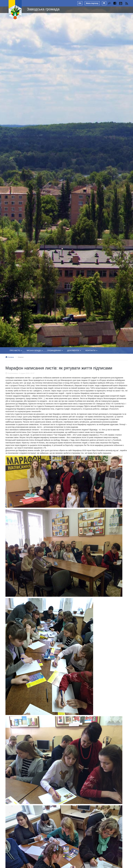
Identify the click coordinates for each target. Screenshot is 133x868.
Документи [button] (74, 350)
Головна (10, 357)
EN (80, 3)
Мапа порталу (92, 3)
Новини (21, 357)
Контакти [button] (91, 350)
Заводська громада (43, 9)
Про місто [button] (16, 350)
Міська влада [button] (35, 350)
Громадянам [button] (55, 350)
